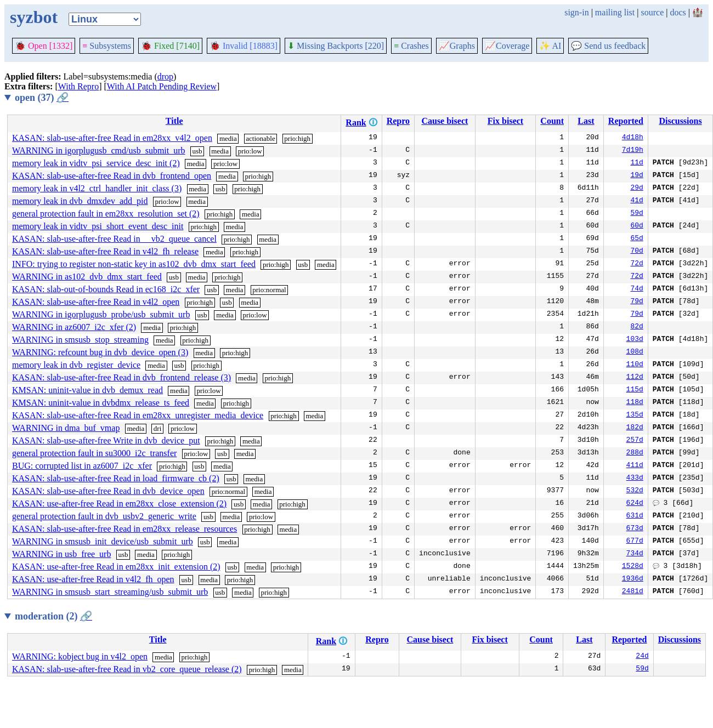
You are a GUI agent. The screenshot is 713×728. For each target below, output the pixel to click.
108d (635, 352)
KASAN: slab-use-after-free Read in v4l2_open (96, 302)
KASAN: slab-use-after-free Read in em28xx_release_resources (125, 529)
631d (635, 516)
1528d (633, 567)
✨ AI (550, 46)
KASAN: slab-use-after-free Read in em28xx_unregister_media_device (138, 415)
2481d (633, 592)
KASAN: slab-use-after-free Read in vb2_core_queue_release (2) (127, 669)
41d (636, 201)
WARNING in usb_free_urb (61, 554)
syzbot (34, 17)
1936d (633, 579)
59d (636, 214)
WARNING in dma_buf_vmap (66, 428)
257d (635, 441)
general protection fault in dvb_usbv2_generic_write (104, 516)
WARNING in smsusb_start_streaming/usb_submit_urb (110, 592)
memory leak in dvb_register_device (76, 365)
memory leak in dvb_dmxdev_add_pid (80, 201)
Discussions (680, 121)
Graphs (457, 46)
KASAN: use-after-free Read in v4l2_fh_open (93, 579)
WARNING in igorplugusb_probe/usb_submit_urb (101, 314)
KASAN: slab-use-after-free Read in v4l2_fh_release (105, 251)
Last (586, 121)
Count (552, 121)
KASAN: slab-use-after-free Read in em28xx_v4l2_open (112, 138)
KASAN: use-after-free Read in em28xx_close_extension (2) (119, 504)
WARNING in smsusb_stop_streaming (80, 340)
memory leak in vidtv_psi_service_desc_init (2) (96, 163)
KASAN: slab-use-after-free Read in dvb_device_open (108, 491)
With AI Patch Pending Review (162, 86)
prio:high (297, 138)
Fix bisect (505, 121)
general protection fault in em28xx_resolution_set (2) (106, 214)
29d (636, 189)
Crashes (411, 46)
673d (635, 529)
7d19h (633, 151)
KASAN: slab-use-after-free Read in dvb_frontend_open (112, 176)
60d (636, 226)
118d (635, 403)
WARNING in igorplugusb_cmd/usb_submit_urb (99, 150)
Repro (398, 121)
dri (157, 428)
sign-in (576, 12)
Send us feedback (608, 46)
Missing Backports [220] (336, 46)
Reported (626, 121)
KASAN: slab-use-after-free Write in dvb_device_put (106, 440)
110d (635, 365)
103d (635, 340)
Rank (356, 123)
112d (635, 378)
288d (635, 453)
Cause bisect (445, 121)
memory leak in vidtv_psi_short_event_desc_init (98, 226)
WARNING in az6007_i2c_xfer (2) (74, 327)
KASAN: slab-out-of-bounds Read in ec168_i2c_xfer (106, 289)
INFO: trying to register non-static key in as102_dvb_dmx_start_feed (134, 264)
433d (635, 479)
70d (636, 252)
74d (636, 289)
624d (635, 504)
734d (635, 554)
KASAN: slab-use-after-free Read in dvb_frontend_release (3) (121, 377)
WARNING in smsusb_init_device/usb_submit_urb (103, 541)
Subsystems (107, 46)
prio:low (250, 151)
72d (636, 264)
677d (635, 542)
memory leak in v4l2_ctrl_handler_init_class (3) (97, 188)
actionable (260, 138)
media (228, 138)
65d (636, 239)
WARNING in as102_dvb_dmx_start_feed (87, 277)
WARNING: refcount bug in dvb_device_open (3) (100, 352)
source (653, 12)
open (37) (42, 98)
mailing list (615, 12)
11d (636, 163)
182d (635, 428)
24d (642, 657)
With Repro (78, 86)
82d (636, 327)
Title (174, 121)
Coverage (507, 46)
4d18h (633, 138)
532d (635, 491)
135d (635, 416)
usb (197, 151)
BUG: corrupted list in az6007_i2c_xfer (82, 466)
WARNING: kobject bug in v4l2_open (80, 656)
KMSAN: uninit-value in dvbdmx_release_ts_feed (101, 403)
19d (636, 176)
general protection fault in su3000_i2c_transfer (94, 453)
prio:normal (269, 290)
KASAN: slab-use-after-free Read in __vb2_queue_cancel (114, 239)
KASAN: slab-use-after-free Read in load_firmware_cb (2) (116, 478)
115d (635, 390)
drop (165, 76)
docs (678, 12)
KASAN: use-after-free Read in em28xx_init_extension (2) (116, 567)
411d (635, 466)
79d (636, 302)
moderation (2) (53, 616)
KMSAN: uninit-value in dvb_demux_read (87, 390)
